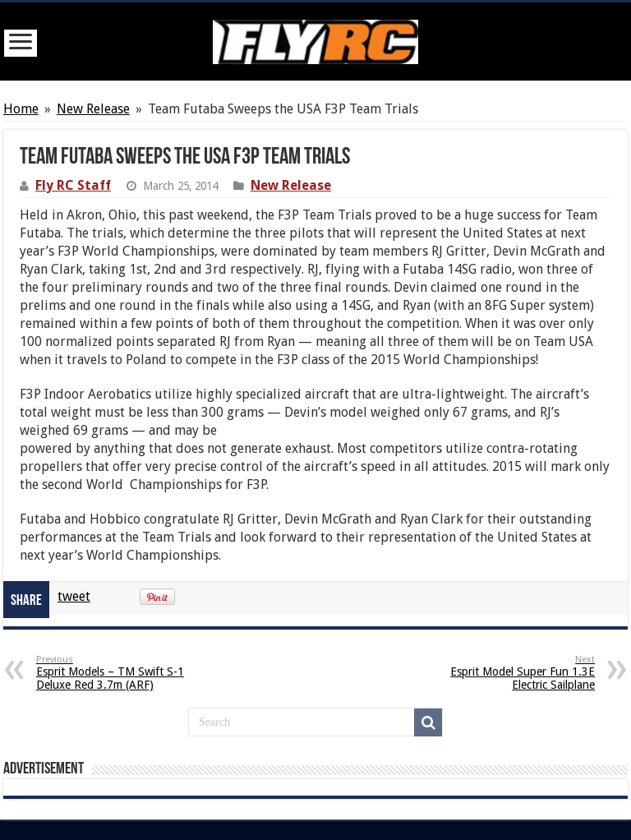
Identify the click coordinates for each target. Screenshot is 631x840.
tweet (74, 596)
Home (21, 109)
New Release (93, 109)
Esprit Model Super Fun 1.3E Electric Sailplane (511, 673)
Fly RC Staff (73, 185)
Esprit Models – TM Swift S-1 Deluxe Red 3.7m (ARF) (120, 673)
